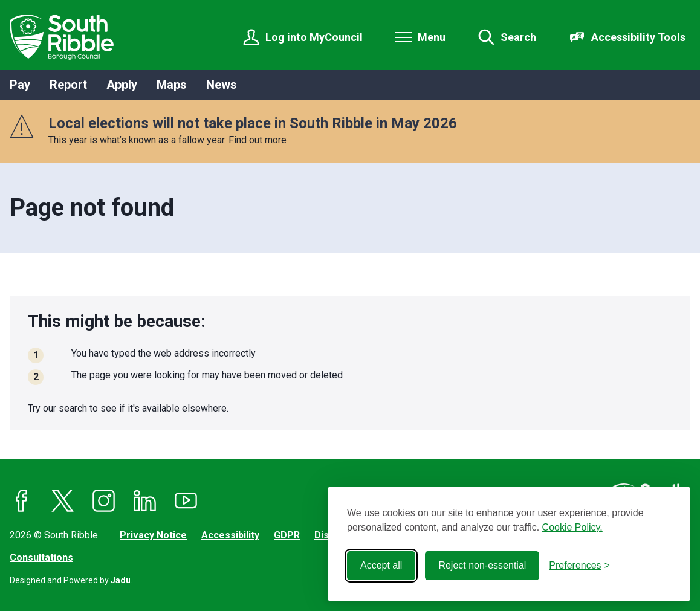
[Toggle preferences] (579, 566)
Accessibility (230, 535)
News (222, 85)
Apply (122, 85)
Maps (172, 85)
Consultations (41, 558)
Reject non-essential (482, 565)
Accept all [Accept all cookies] (381, 565)
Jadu (121, 580)
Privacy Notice (153, 535)
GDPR (287, 535)
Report (68, 85)
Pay (20, 85)
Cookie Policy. (572, 527)
